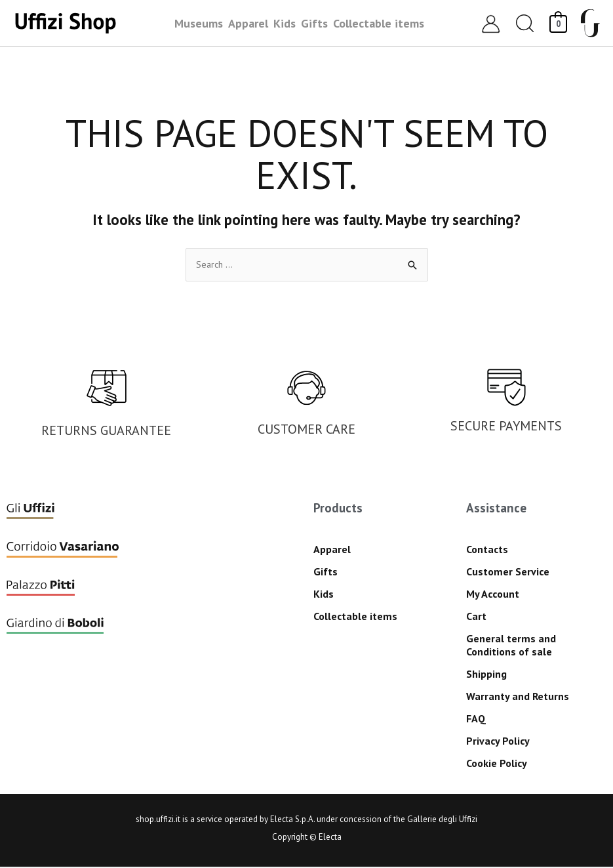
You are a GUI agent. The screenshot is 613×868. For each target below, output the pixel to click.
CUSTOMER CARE (306, 430)
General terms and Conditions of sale (511, 646)
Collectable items (355, 617)
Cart (476, 617)
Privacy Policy (498, 741)
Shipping (486, 674)
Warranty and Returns (518, 697)
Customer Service (508, 572)
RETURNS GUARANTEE (106, 432)
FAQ (476, 719)
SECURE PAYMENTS (506, 427)
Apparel (332, 550)
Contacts (487, 550)
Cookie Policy (497, 764)
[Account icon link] (491, 23)
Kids (324, 594)
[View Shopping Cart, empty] (558, 23)
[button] (525, 23)
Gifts (326, 572)
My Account (493, 594)
